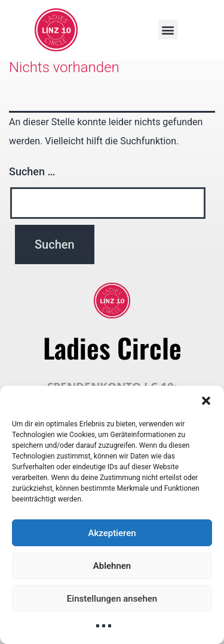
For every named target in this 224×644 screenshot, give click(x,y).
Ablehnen (112, 566)
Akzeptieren (112, 533)
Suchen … (32, 171)
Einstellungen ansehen (112, 599)
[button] (206, 401)
